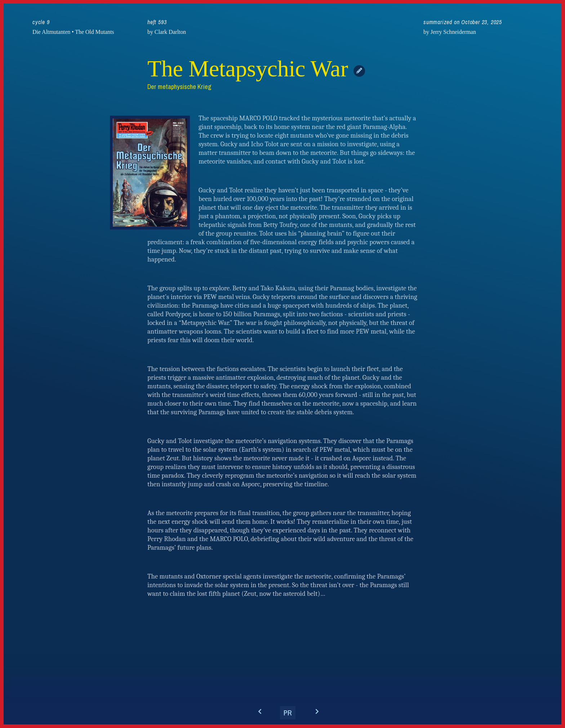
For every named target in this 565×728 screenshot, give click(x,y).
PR (288, 713)
